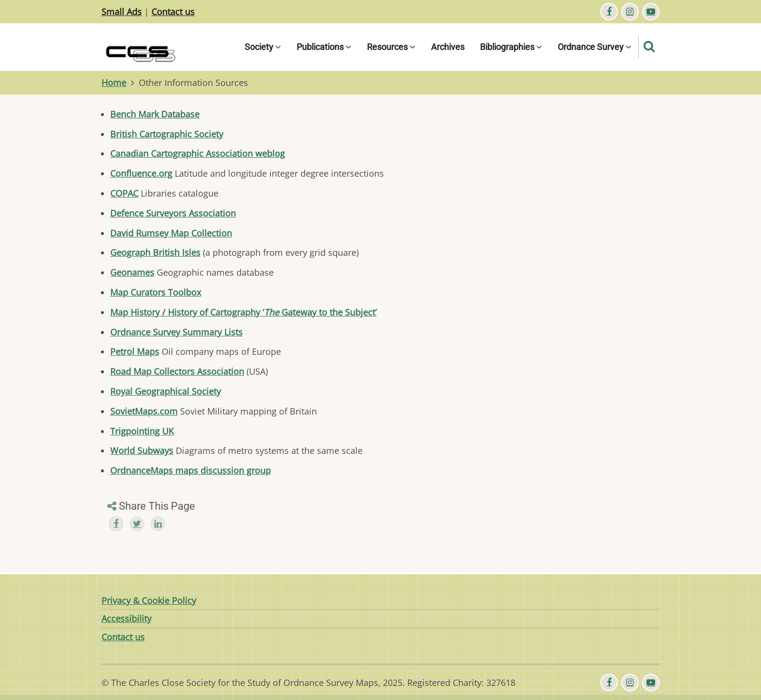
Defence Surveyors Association (173, 213)
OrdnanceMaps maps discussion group (190, 470)
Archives (448, 47)
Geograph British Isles (155, 252)
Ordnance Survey (595, 47)
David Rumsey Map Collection (171, 233)
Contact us (173, 12)
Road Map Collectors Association (177, 371)
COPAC (124, 193)
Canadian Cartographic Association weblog (198, 153)
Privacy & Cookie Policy (149, 600)
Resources (391, 47)
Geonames (132, 272)
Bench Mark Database (155, 114)
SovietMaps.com (144, 411)
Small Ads (122, 12)
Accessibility (126, 618)
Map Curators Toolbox (156, 292)
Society (263, 47)
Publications (324, 47)
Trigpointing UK (142, 431)
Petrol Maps (135, 351)
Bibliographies (511, 47)
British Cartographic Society (167, 134)
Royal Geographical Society (165, 391)
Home (114, 83)
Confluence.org (141, 173)
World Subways (142, 450)
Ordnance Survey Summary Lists (176, 332)
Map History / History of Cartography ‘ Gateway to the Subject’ (243, 312)
